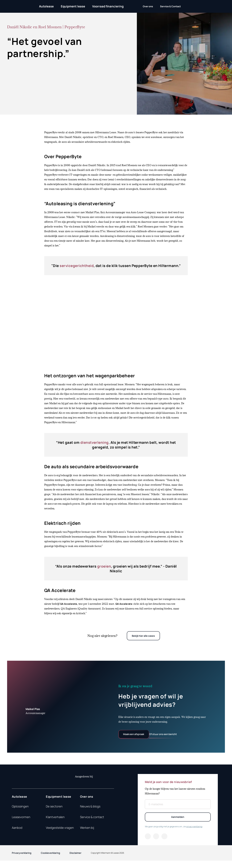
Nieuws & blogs (90, 810)
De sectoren (54, 810)
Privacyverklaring (22, 860)
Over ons (87, 801)
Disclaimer (75, 860)
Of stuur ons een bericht (178, 737)
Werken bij (87, 832)
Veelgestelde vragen (60, 832)
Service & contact (92, 821)
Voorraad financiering (108, 6)
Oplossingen (20, 810)
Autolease (46, 6)
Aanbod (17, 832)
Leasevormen (21, 821)
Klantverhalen (55, 821)
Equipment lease (73, 6)
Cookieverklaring (50, 860)
